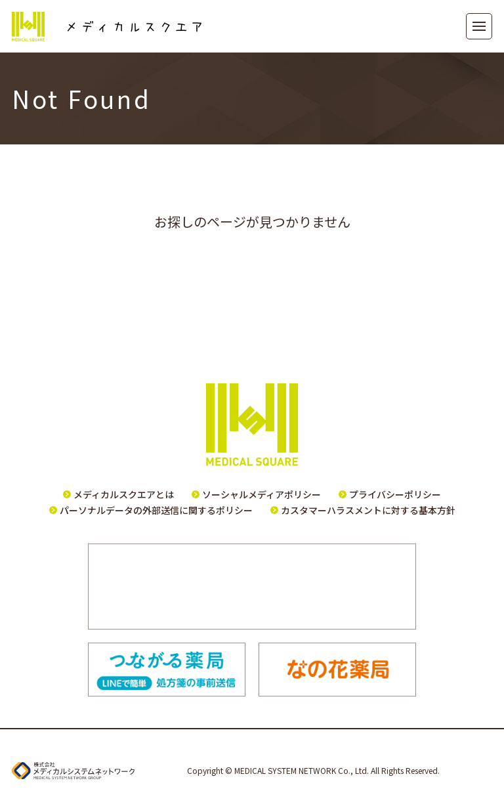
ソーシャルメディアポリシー (262, 494)
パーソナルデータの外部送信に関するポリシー (156, 510)
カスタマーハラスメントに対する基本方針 (368, 510)
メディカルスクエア (107, 27)
